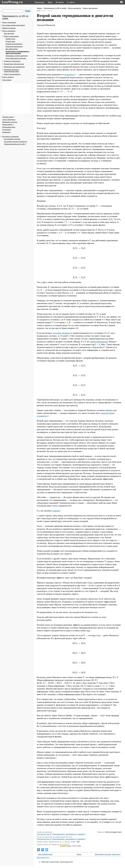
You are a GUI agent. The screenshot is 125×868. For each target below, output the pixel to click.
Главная (39, 8)
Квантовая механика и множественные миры (12, 70)
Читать (39, 11)
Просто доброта (8, 77)
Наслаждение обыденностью (14, 64)
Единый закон (10, 41)
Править (44, 11)
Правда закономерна (11, 36)
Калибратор (6, 132)
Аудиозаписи (7, 130)
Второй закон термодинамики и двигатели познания (17, 52)
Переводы (39, 2)
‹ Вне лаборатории (45, 854)
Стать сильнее (7, 80)
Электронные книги (9, 127)
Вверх (78, 854)
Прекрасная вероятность (14, 46)
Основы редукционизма (12, 61)
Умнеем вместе (8, 124)
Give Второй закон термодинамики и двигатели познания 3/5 (65, 844)
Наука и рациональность (12, 74)
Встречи (60, 2)
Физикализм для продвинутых (14, 67)
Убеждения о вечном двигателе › (108, 854)
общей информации (99, 342)
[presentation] (58, 206)
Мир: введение (9, 33)
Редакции (50, 11)
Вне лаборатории (12, 49)
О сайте (71, 2)
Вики (50, 2)
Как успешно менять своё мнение (14, 25)
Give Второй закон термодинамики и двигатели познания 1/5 (61, 844)
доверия (57, 511)
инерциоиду (70, 75)
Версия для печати (43, 858)
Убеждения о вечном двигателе (17, 56)
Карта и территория (9, 22)
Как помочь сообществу (10, 136)
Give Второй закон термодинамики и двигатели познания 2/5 (63, 844)
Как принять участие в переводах (15, 142)
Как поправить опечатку (12, 139)
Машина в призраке (9, 28)
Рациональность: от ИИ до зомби (15, 17)
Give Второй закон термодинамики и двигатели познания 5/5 (69, 844)
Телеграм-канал (8, 117)
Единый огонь (10, 39)
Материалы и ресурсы (10, 122)
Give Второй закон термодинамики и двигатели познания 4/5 (67, 844)
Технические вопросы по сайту (15, 144)
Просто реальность (9, 31)
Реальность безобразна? (14, 44)
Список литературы (9, 119)
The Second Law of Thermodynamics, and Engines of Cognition (61, 834)
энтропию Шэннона (61, 333)
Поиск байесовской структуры (16, 58)
